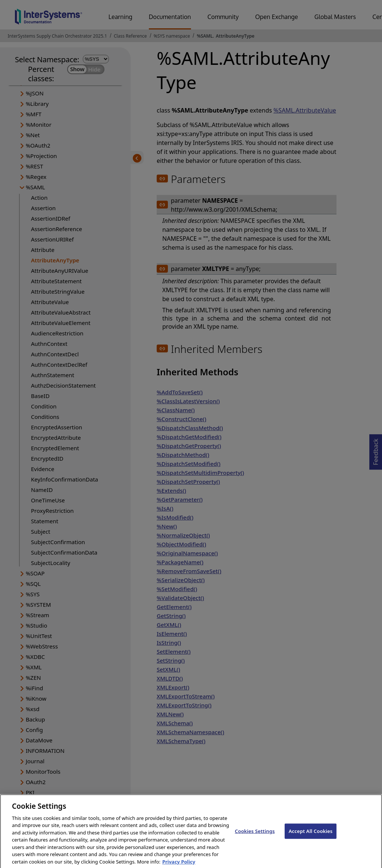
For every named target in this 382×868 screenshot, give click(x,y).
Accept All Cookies (311, 836)
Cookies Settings (255, 836)
